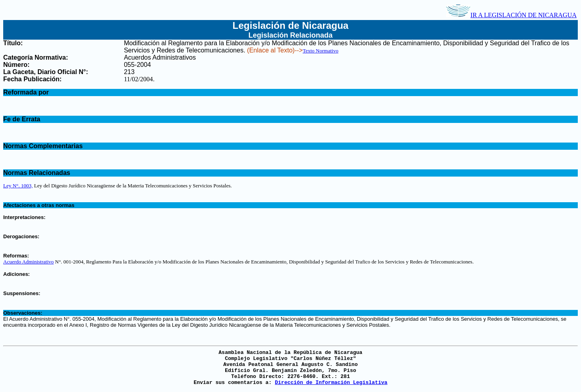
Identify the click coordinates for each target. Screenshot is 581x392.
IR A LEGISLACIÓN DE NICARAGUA (511, 15)
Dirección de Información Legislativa (331, 383)
